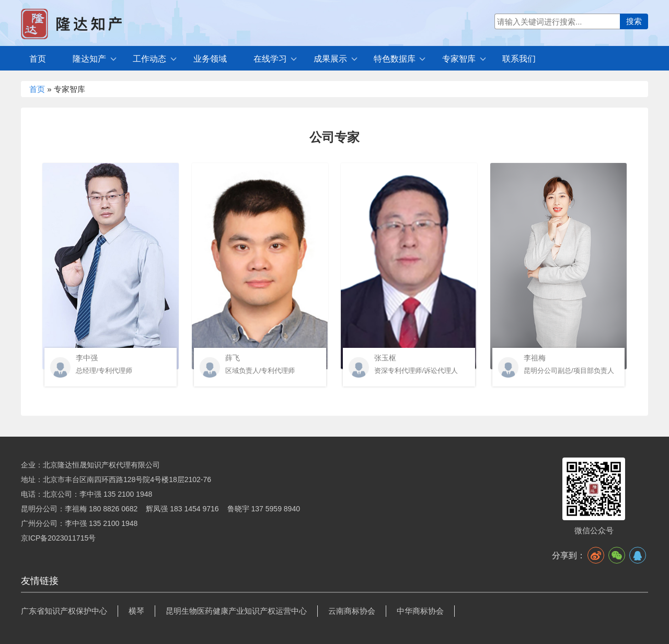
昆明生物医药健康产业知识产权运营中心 (236, 611)
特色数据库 (395, 59)
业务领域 (210, 59)
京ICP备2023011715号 (58, 538)
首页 (38, 59)
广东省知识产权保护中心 (64, 611)
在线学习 (270, 59)
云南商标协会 (352, 611)
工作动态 (149, 59)
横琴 (136, 611)
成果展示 (330, 59)
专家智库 (459, 59)
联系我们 (519, 59)
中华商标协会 (420, 611)
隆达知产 (89, 59)
